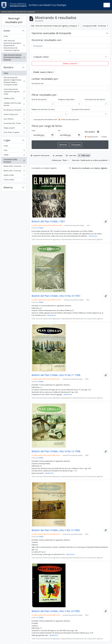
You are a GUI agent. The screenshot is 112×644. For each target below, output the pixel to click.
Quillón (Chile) (14, 176)
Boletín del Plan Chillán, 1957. (48, 221)
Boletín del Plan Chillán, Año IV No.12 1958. (56, 451)
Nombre (8, 67)
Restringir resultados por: (14, 20)
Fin (59, 131)
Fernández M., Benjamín (14, 110)
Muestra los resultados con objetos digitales (88, 168)
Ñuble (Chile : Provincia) (14, 171)
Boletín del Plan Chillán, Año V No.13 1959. (56, 530)
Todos (6, 36)
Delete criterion (70, 63)
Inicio (34, 131)
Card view (71, 155)
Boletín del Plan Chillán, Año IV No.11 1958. (56, 375)
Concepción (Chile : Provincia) (14, 160)
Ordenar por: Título (60, 160)
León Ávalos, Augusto (14, 133)
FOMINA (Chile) (14, 99)
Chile (14, 151)
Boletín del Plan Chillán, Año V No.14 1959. (56, 611)
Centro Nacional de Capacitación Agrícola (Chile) (14, 92)
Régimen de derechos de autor (43, 109)
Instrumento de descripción (95, 99)
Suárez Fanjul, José (14, 115)
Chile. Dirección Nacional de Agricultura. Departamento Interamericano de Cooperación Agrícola (14, 45)
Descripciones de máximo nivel (46, 119)
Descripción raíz (38, 83)
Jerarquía (58, 155)
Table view (84, 155)
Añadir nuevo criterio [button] (43, 72)
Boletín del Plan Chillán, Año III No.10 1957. (56, 296)
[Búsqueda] (70, 46)
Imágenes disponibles (66, 99)
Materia (8, 187)
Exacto (104, 137)
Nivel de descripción (39, 99)
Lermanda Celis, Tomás (14, 124)
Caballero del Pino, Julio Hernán (14, 104)
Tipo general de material (81, 109)
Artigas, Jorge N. (14, 128)
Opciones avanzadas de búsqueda (51, 33)
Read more (93, 236)
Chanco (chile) (14, 180)
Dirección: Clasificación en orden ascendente (90, 160)
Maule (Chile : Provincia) (14, 167)
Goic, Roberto (14, 119)
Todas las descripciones (70, 119)
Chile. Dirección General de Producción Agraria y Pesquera (14, 57)
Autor (7, 31)
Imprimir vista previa (40, 155)
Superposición (93, 137)
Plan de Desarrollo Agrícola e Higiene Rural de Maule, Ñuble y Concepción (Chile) (14, 81)
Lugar (7, 140)
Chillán (14, 155)
